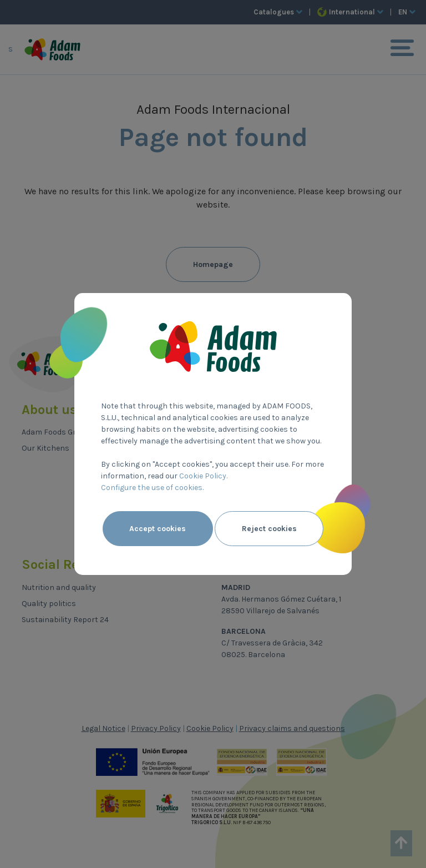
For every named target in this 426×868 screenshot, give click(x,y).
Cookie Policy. (203, 476)
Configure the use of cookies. (152, 488)
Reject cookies (269, 529)
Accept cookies (158, 529)
